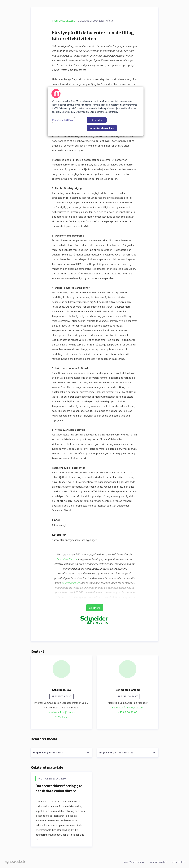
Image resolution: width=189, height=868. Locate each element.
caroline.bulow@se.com (61, 712)
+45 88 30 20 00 (128, 712)
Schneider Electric (67, 559)
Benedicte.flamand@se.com (128, 707)
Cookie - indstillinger (63, 120)
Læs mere (95, 608)
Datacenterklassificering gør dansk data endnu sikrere (59, 788)
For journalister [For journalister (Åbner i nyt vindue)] (158, 862)
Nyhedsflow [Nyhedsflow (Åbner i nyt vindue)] (178, 862)
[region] (96, 111)
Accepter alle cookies (102, 128)
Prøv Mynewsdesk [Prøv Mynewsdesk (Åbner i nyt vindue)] (133, 862)
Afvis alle (97, 120)
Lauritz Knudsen (71, 583)
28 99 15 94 (61, 717)
